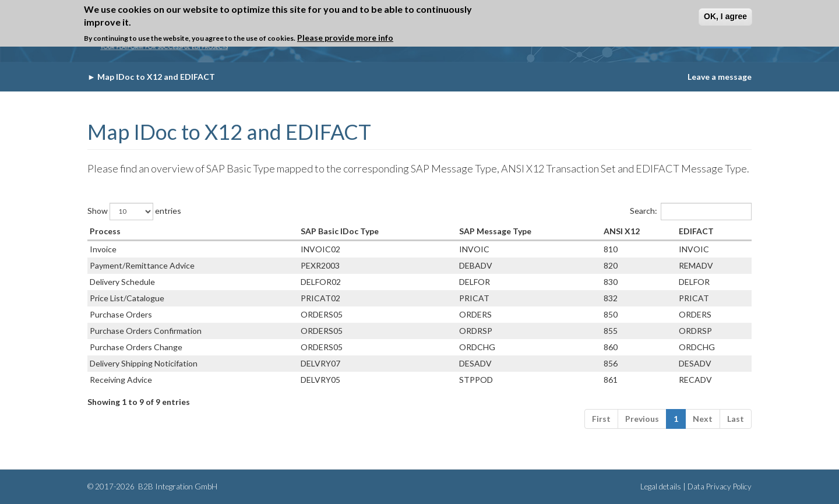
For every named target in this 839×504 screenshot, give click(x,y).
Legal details (661, 487)
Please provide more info (345, 38)
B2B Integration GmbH (177, 487)
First (601, 419)
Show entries (134, 212)
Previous (642, 419)
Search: (691, 212)
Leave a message (720, 77)
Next (703, 419)
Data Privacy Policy (720, 487)
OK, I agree (725, 16)
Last (736, 419)
